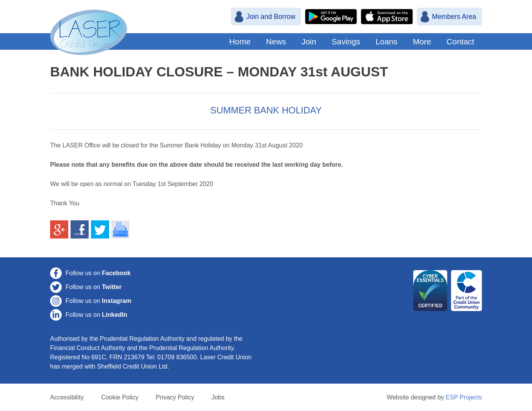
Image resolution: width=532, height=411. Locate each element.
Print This (121, 230)
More (422, 41)
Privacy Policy (175, 397)
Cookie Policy (120, 397)
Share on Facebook (80, 230)
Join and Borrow (271, 17)
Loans (386, 41)
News (276, 41)
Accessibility (67, 397)
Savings (346, 41)
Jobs (218, 397)
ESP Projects (464, 397)
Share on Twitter (100, 230)
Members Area (454, 17)
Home (240, 41)
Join (309, 41)
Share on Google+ (59, 230)
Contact (460, 41)
